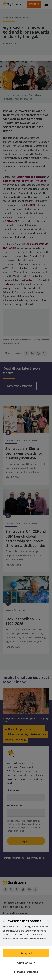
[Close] (48, 921)
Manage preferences (26, 972)
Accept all (26, 953)
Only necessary (26, 963)
